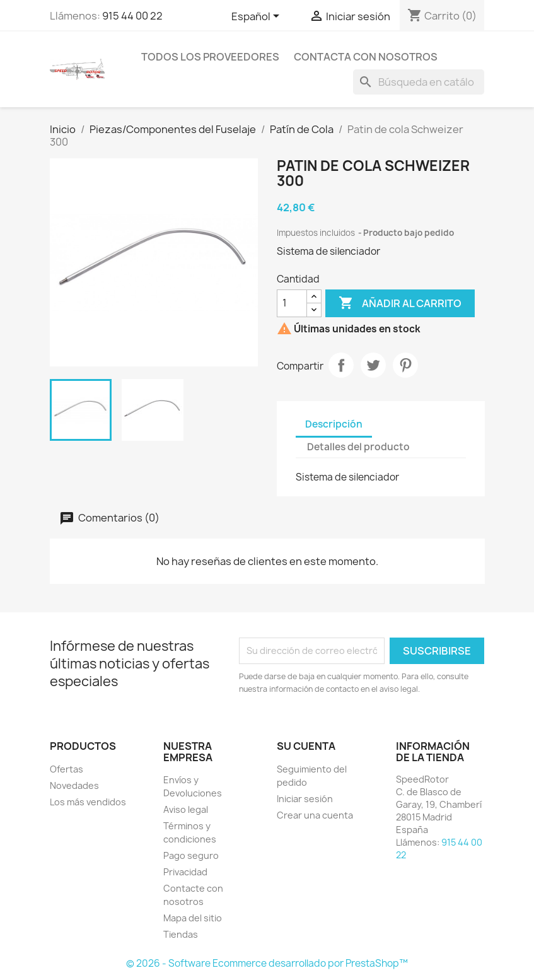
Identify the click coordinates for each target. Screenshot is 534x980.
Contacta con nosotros (366, 57)
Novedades (74, 785)
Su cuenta (306, 746)
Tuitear (373, 365)
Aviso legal (186, 809)
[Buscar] (419, 82)
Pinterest (405, 365)
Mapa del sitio (193, 918)
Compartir (341, 365)
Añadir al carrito (400, 303)
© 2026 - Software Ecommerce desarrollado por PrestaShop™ (267, 963)
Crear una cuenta (315, 815)
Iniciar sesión (305, 799)
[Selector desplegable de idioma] (258, 17)
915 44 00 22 (132, 16)
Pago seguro (191, 855)
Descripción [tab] (334, 424)
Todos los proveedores (210, 57)
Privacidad (185, 872)
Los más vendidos (88, 802)
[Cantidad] (292, 303)
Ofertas (67, 769)
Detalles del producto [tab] (358, 447)
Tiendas (181, 934)
